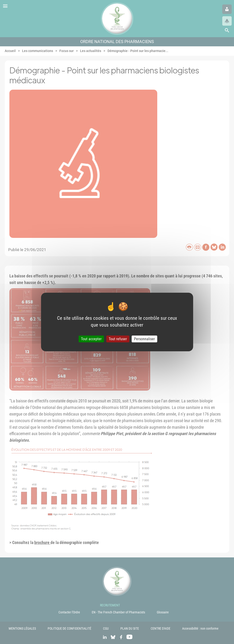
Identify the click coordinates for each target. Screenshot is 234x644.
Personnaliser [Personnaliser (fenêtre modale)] (144, 339)
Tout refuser (118, 339)
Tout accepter (91, 339)
